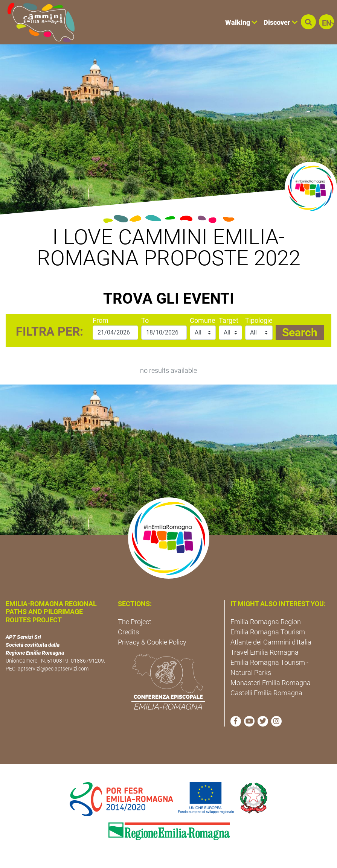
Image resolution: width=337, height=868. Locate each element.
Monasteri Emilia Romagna (271, 683)
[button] (308, 22)
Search (300, 332)
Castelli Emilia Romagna (266, 693)
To (145, 320)
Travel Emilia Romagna (265, 652)
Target (229, 320)
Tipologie (259, 320)
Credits (128, 632)
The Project (135, 622)
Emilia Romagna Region (266, 622)
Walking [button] (241, 22)
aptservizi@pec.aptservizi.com (53, 669)
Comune (203, 320)
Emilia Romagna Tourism (268, 632)
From (101, 320)
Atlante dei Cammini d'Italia (271, 642)
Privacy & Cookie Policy (152, 642)
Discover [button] (281, 22)
